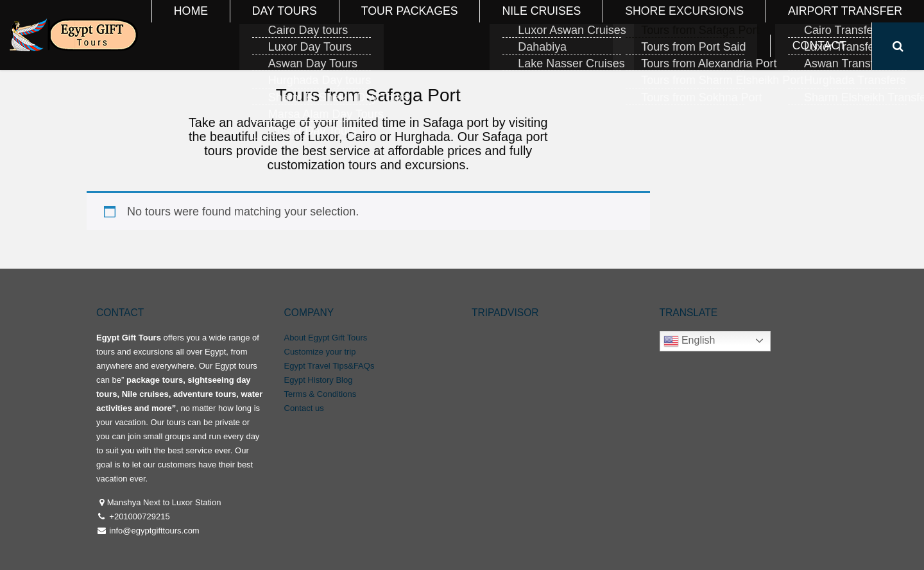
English (689, 341)
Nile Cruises (518, 24)
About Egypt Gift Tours (326, 338)
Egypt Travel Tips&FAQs (329, 366)
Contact (834, 24)
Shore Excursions (622, 24)
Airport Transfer (741, 24)
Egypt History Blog (319, 380)
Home (267, 24)
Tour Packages (423, 24)
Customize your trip (320, 352)
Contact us (304, 408)
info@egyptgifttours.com (153, 531)
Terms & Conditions (321, 394)
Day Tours (332, 24)
